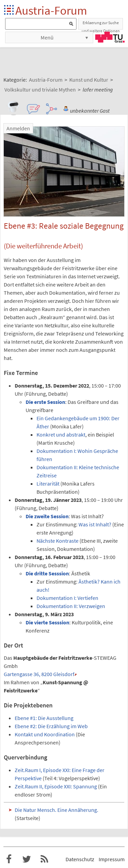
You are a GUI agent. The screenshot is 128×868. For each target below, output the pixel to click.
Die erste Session (45, 402)
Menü (47, 37)
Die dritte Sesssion (47, 573)
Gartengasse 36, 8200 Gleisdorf (39, 674)
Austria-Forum (51, 10)
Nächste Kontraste (58, 541)
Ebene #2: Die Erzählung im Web (51, 726)
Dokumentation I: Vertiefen (67, 598)
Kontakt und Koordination (45, 734)
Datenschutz (80, 859)
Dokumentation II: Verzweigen (71, 606)
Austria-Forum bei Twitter (27, 859)
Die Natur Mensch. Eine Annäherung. (56, 810)
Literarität (48, 484)
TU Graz (110, 37)
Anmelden (18, 128)
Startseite (9, 10)
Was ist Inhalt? (95, 524)
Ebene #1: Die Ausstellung (44, 718)
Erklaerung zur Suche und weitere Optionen (101, 25)
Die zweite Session (47, 516)
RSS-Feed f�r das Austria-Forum (44, 859)
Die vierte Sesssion (47, 622)
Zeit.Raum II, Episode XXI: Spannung (56, 786)
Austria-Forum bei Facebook (9, 859)
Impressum (112, 859)
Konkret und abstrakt (61, 435)
